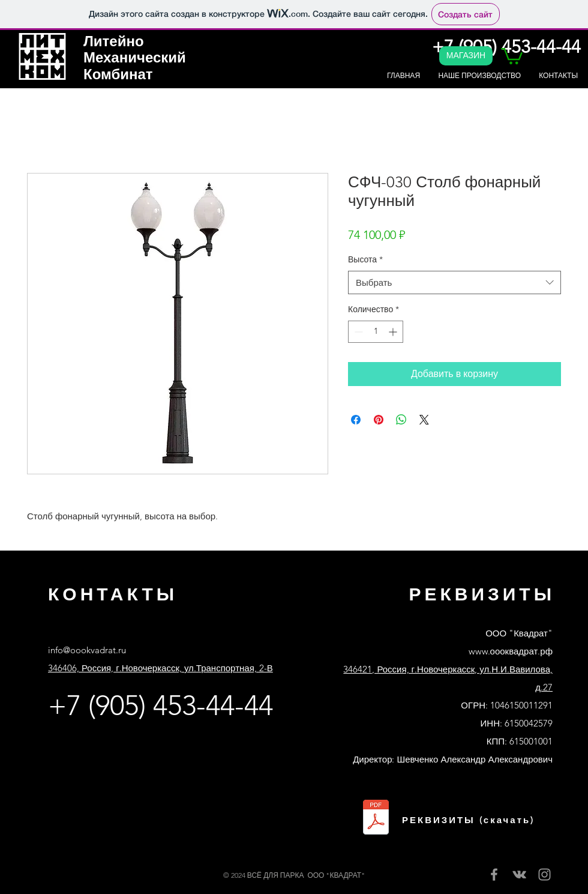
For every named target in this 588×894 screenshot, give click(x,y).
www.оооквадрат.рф (511, 651)
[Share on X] (424, 420)
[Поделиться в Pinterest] (379, 420)
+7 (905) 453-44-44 (160, 705)
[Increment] (394, 332)
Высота (365, 259)
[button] (512, 55)
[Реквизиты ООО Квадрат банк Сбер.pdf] (376, 819)
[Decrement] (357, 332)
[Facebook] (494, 874)
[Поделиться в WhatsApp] (401, 420)
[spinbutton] (376, 332)
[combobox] (454, 282)
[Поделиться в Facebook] (356, 420)
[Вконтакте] (519, 874)
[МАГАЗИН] (466, 56)
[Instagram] (544, 874)
